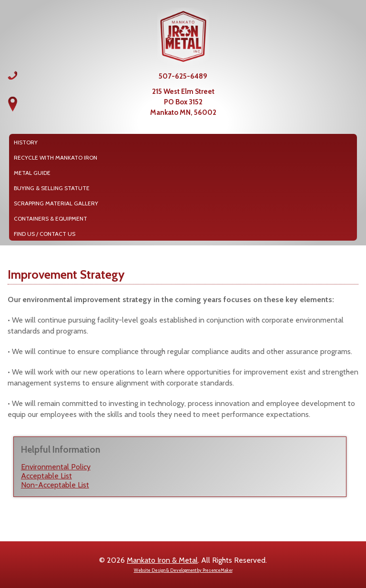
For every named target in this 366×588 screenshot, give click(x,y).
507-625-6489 (183, 76)
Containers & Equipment (51, 218)
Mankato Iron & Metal (162, 560)
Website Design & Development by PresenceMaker (183, 570)
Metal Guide (32, 173)
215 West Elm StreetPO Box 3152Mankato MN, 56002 (183, 102)
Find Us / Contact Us (45, 234)
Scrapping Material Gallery (56, 203)
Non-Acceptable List (55, 485)
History (26, 142)
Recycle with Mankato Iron (56, 157)
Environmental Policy (56, 467)
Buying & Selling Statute (52, 188)
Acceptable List (46, 476)
